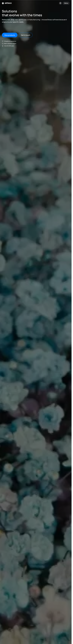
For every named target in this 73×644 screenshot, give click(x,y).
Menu (66, 3)
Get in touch (26, 35)
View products (10, 35)
